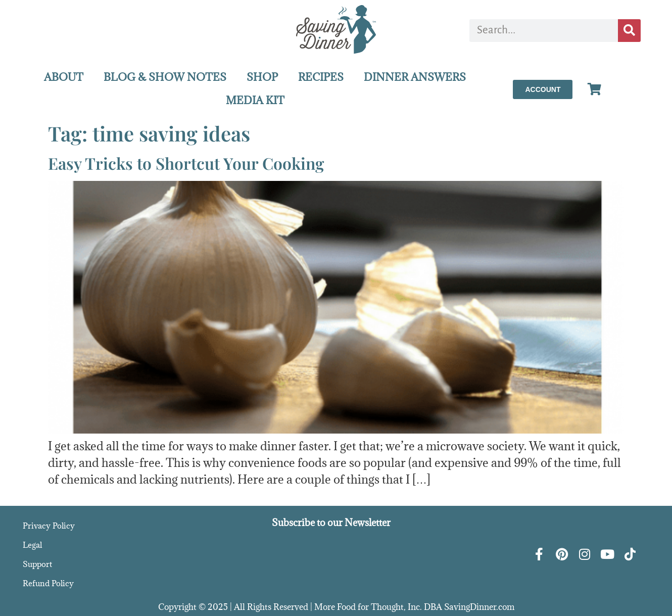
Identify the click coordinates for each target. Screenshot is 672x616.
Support (37, 564)
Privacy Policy (49, 526)
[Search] (629, 31)
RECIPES (321, 77)
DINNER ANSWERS (415, 77)
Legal (32, 545)
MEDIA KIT (255, 100)
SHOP (262, 77)
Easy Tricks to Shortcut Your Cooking (186, 163)
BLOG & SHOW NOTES (165, 77)
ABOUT (64, 77)
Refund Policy (48, 583)
